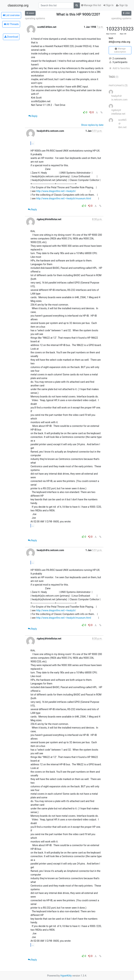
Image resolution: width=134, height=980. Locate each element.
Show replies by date (92, 125)
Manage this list (91, 5)
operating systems (35, 18)
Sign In (109, 5)
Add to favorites (119, 68)
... (33, 143)
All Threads (11, 24)
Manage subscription (120, 50)
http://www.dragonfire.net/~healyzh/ (56, 191)
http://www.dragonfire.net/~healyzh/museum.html (64, 198)
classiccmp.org (18, 5)
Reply (33, 116)
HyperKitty (66, 976)
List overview (11, 15)
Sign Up (122, 5)
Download (11, 37)
